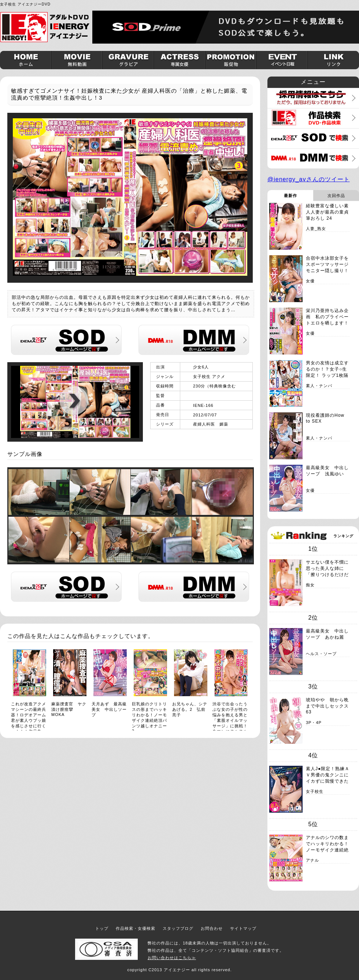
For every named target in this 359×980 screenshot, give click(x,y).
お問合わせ (212, 928)
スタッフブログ (178, 928)
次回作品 (336, 196)
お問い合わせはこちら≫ (172, 958)
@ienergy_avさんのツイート (309, 179)
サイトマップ (243, 928)
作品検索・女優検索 (136, 928)
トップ (102, 928)
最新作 (290, 196)
